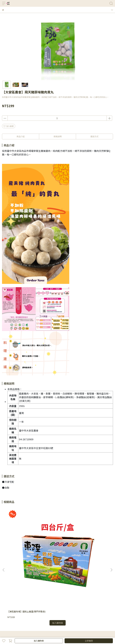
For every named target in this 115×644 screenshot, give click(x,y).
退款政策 (41, 599)
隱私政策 (15, 599)
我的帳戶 (24, 599)
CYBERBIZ (75, 634)
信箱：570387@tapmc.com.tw (15, 584)
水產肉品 (42, 610)
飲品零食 (77, 610)
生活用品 (86, 610)
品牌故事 (6, 599)
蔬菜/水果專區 (31, 610)
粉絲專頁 (104, 610)
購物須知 (32, 599)
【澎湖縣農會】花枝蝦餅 (90, 541)
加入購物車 (39, 641)
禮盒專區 (20, 610)
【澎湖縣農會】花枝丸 (53, 541)
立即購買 (89, 641)
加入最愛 (9, 126)
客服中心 (50, 599)
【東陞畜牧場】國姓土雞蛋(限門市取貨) (22, 542)
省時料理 (69, 610)
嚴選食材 (60, 610)
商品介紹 (21, 136)
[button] (111, 535)
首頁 (4, 610)
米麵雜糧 (51, 610)
